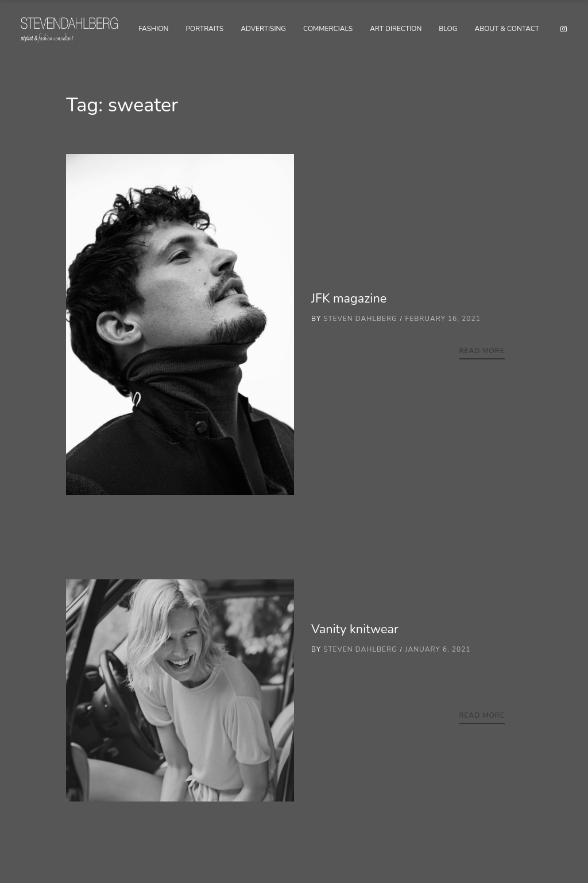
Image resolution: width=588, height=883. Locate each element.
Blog (448, 29)
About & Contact (507, 29)
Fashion (153, 29)
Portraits (204, 29)
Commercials (328, 29)
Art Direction (396, 29)
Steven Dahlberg (360, 319)
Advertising (263, 29)
